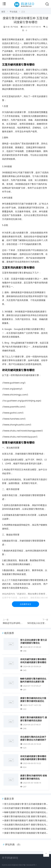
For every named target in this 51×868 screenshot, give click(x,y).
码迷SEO (15, 865)
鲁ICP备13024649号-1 (28, 865)
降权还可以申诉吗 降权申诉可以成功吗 (22, 623)
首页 (3, 12)
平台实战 (13, 12)
